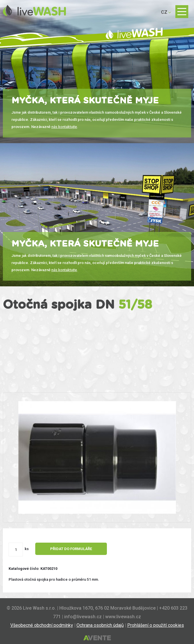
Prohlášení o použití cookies (156, 625)
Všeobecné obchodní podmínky (42, 625)
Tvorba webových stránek (97, 638)
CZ (164, 12)
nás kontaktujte (64, 127)
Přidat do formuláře (71, 549)
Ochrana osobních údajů (100, 625)
